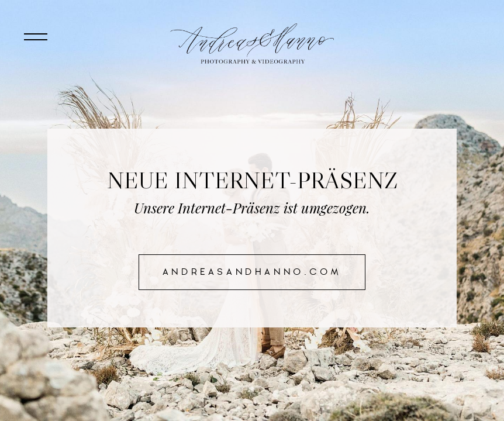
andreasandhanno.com (252, 272)
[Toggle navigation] (35, 37)
